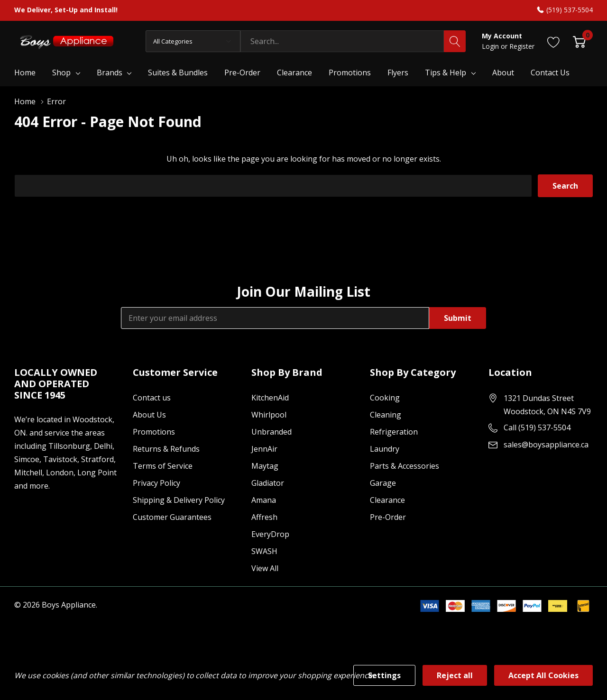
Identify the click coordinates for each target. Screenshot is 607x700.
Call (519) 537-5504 (537, 427)
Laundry (385, 449)
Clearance (387, 500)
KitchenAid (270, 398)
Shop (61, 73)
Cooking (385, 398)
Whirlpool (269, 415)
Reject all (455, 675)
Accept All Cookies (543, 675)
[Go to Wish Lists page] (554, 41)
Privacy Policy (156, 483)
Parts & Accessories (405, 466)
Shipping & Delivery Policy (179, 500)
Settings (384, 675)
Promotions (154, 432)
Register (522, 46)
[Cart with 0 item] (579, 41)
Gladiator (268, 483)
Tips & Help (446, 73)
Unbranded (271, 432)
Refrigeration (394, 432)
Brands (110, 73)
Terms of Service (163, 466)
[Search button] (455, 41)
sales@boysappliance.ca (546, 445)
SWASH (264, 551)
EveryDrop (270, 534)
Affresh (264, 517)
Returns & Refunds (166, 449)
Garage (383, 483)
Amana (264, 500)
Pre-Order (388, 517)
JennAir (264, 449)
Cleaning (386, 415)
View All (265, 568)
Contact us (152, 398)
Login (491, 46)
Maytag (265, 466)
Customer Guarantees (172, 517)
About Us (149, 415)
